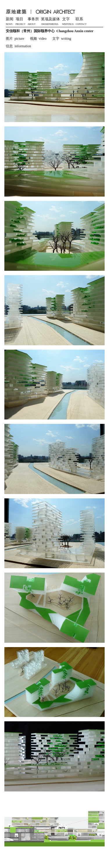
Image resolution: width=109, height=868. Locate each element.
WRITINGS (68, 24)
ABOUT (32, 24)
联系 (79, 19)
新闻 (10, 19)
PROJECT (21, 24)
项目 (19, 19)
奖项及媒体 (50, 19)
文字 (66, 19)
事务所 (33, 19)
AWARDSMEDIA (50, 24)
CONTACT (81, 24)
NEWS (9, 24)
